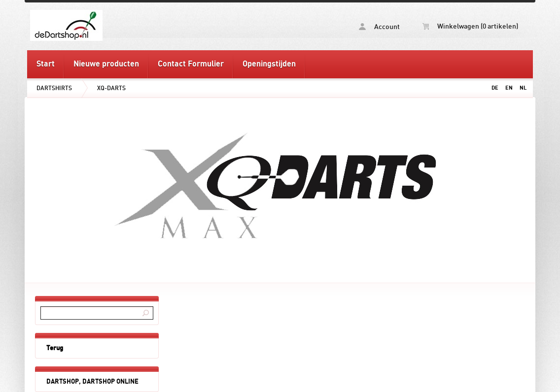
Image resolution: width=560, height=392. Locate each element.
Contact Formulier (191, 64)
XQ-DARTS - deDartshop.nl (153, 25)
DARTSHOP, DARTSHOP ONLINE (92, 382)
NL (523, 88)
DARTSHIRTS (54, 88)
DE (495, 88)
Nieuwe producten (106, 64)
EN (509, 88)
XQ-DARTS (111, 88)
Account (379, 27)
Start (46, 64)
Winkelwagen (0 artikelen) (470, 27)
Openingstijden (269, 64)
